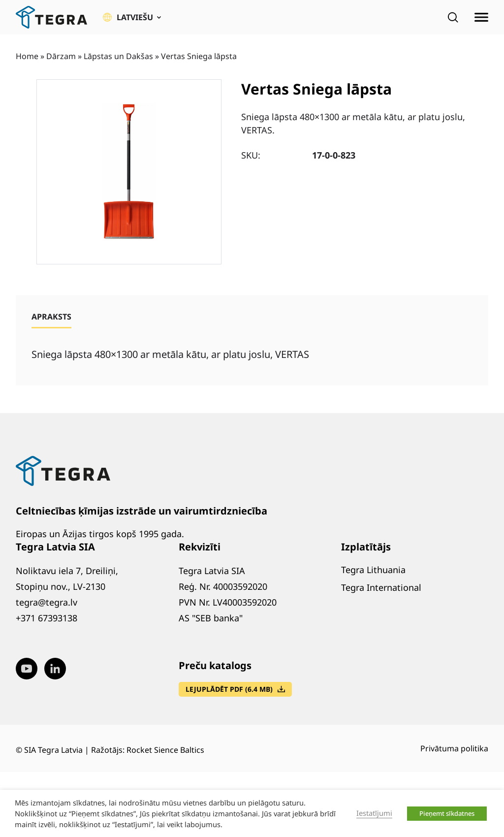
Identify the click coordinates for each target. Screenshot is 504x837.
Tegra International (381, 587)
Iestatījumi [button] (374, 813)
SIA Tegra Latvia (53, 750)
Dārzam (61, 56)
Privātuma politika (454, 748)
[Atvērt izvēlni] (481, 17)
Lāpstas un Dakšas (118, 56)
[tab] (51, 317)
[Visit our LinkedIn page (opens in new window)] (55, 669)
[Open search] (453, 17)
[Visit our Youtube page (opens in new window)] (27, 669)
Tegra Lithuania (373, 570)
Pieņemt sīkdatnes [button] (447, 813)
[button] (132, 17)
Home (27, 56)
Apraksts (51, 317)
